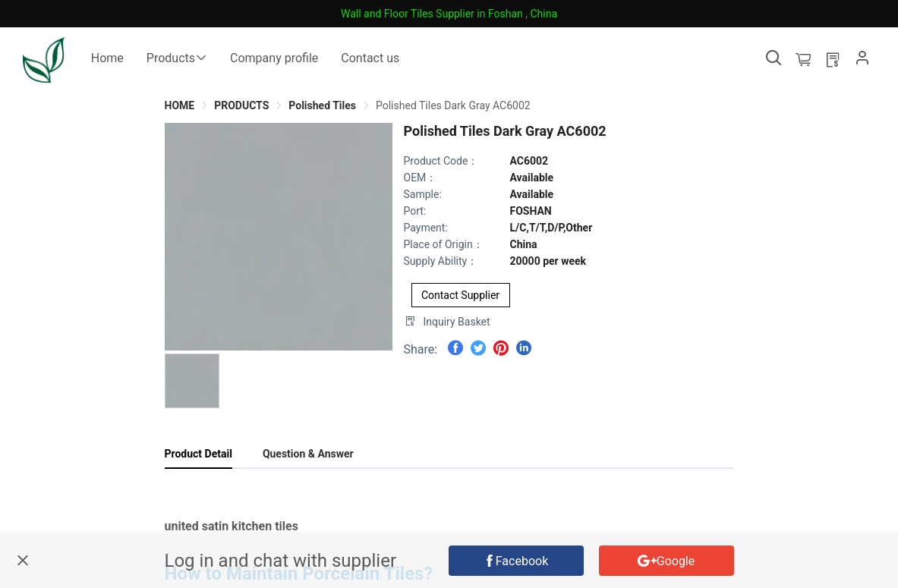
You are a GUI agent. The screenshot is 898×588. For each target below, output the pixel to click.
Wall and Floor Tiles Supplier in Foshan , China (449, 14)
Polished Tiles (322, 105)
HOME (180, 105)
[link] (180, 105)
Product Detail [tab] (199, 454)
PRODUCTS (241, 105)
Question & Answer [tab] (308, 454)
